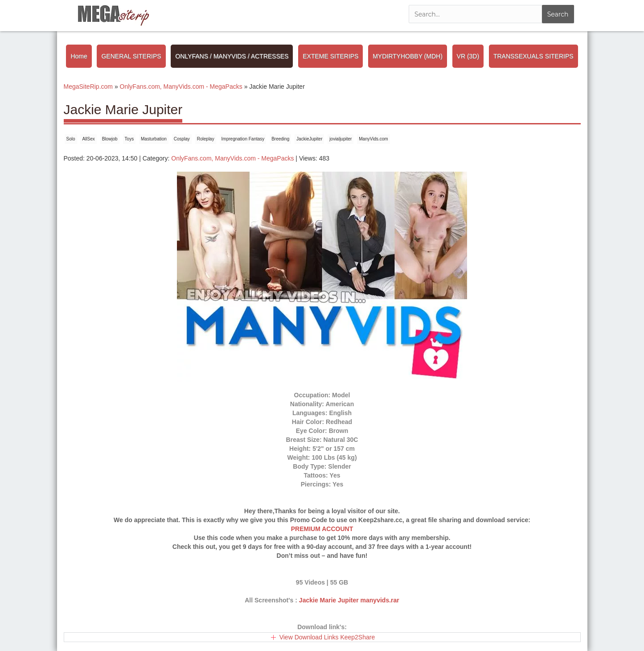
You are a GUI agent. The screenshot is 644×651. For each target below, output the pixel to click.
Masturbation (154, 139)
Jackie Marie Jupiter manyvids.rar (349, 600)
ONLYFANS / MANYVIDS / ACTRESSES (232, 56)
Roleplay (206, 139)
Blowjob (110, 139)
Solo (71, 139)
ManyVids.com (373, 139)
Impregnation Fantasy (243, 139)
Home (79, 56)
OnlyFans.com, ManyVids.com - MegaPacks (232, 158)
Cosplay (182, 139)
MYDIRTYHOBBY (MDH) (408, 56)
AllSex (88, 139)
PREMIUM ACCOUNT (322, 529)
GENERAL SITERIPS (131, 56)
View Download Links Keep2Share (327, 637)
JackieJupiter (309, 139)
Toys (129, 139)
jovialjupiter (340, 139)
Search (558, 14)
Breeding (280, 139)
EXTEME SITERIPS (330, 56)
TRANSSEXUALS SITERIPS (533, 56)
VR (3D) (468, 56)
